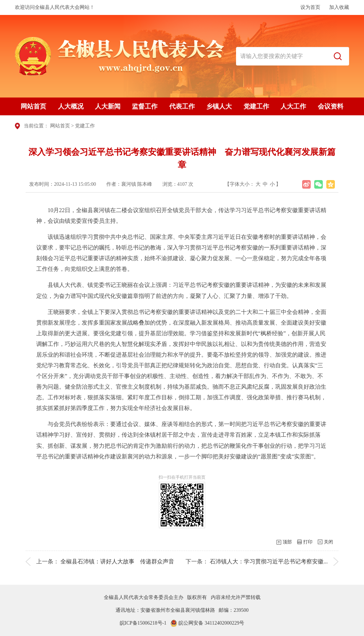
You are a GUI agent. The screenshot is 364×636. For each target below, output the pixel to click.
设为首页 (310, 7)
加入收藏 (339, 7)
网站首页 (33, 106)
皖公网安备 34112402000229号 (207, 623)
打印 (308, 542)
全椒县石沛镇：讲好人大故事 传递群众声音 (117, 561)
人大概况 (71, 106)
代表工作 (182, 106)
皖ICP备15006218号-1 (143, 623)
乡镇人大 (219, 106)
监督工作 (145, 106)
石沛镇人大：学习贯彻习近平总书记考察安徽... (269, 561)
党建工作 (256, 106)
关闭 (328, 542)
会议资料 (331, 106)
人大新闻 (108, 106)
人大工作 (293, 106)
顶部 (287, 542)
